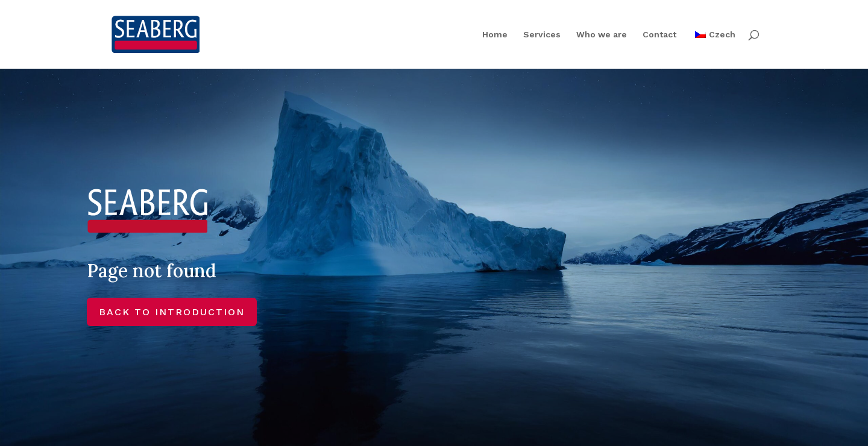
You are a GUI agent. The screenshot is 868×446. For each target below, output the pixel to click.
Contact (659, 35)
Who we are (602, 35)
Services (542, 35)
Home (495, 35)
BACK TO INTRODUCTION (172, 312)
